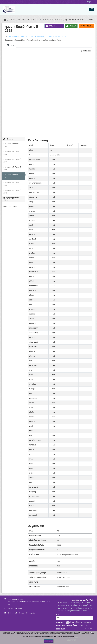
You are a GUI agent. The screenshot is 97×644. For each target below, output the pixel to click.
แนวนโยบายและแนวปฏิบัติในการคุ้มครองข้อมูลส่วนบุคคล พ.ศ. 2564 (75, 609)
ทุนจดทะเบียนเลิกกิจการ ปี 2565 (79, 20)
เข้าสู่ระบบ (90, 2)
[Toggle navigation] (92, 9)
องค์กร (12, 20)
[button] (61, 26)
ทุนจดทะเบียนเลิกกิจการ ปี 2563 (12, 192)
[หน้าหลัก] (5, 20)
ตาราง (10, 45)
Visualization (86, 26)
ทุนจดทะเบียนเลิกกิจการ (52, 20)
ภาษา (58, 614)
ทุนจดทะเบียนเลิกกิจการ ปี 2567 (12, 161)
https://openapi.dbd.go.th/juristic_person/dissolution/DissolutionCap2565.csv (37, 36)
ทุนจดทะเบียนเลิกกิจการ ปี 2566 (12, 168)
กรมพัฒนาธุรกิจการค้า (29, 20)
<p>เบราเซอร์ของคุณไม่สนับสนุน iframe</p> (49, 94)
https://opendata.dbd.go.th (73, 603)
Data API (71, 26)
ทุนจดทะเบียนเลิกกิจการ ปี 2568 (12, 153)
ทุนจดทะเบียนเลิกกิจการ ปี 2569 (12, 145)
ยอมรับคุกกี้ (49, 641)
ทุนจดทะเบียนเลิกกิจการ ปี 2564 (12, 184)
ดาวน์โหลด (51, 26)
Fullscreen (86, 51)
